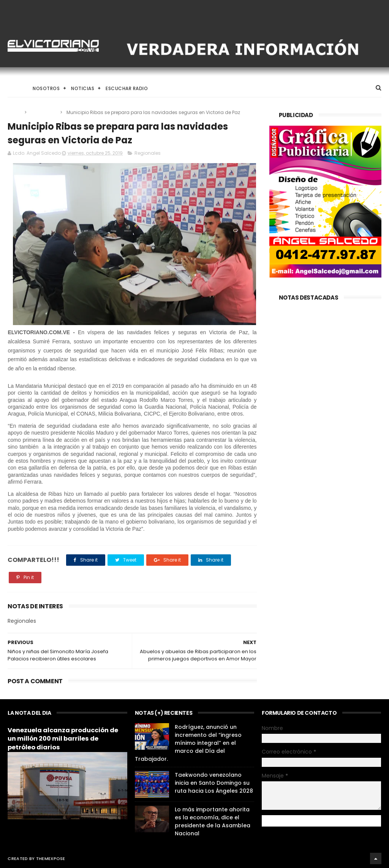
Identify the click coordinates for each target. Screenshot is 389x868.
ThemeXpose (51, 858)
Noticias (83, 88)
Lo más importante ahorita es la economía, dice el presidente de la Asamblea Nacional (213, 821)
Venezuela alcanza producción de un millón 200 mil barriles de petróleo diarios (63, 739)
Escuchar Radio (127, 88)
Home (14, 88)
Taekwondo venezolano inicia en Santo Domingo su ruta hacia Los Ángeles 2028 (214, 783)
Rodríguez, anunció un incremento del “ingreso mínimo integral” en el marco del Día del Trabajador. (188, 743)
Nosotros (46, 88)
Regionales (44, 112)
